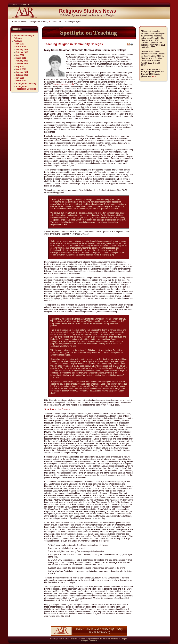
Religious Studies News (88, 11)
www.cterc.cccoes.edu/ (64, 84)
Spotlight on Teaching (39, 22)
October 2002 (57, 22)
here (154, 76)
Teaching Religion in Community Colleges (74, 44)
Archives (23, 22)
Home (14, 22)
